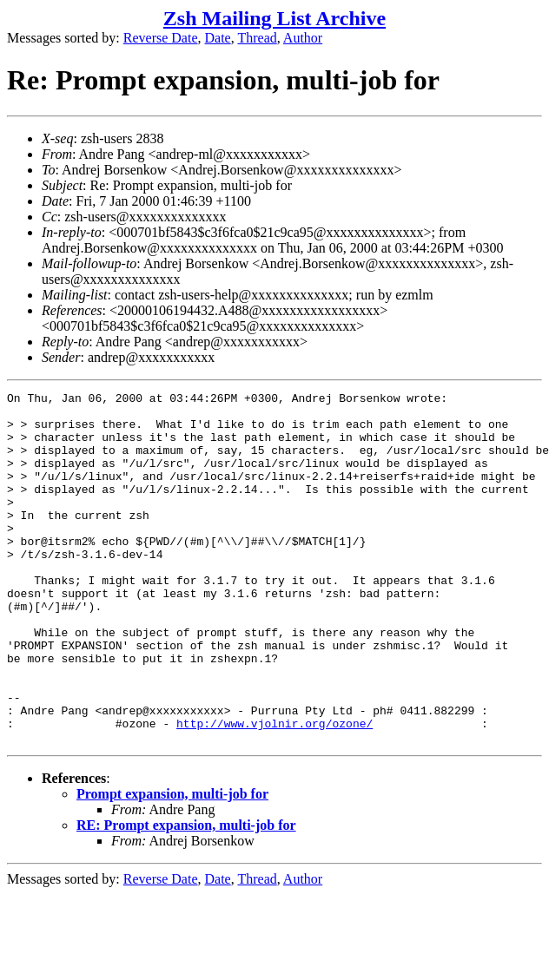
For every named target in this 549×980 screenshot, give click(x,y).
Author (303, 38)
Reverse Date (161, 38)
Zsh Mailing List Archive (274, 18)
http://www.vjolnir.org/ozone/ (274, 791)
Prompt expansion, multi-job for (172, 864)
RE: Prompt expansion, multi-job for (186, 895)
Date (218, 38)
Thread (257, 38)
